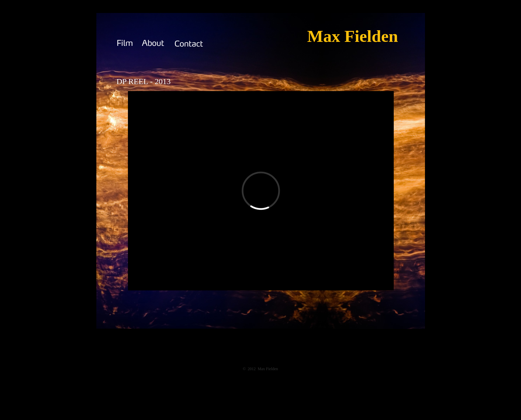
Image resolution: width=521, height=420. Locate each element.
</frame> (261, 191)
